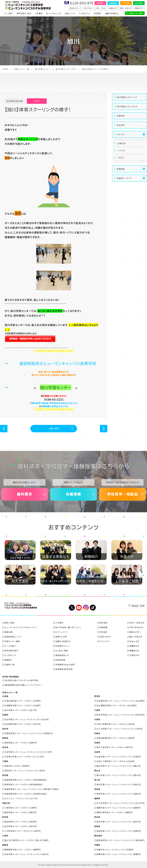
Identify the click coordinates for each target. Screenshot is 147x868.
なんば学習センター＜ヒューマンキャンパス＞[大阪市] (120, 729)
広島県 (97, 752)
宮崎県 (97, 826)
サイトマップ (105, 641)
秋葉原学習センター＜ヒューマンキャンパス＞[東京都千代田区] (32, 789)
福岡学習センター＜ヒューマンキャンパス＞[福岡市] (119, 808)
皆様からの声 (61, 637)
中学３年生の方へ (137, 627)
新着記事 (121, 169)
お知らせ (122, 143)
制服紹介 (9, 660)
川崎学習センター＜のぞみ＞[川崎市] (21, 808)
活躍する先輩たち (112, 13)
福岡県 (97, 798)
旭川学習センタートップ (127, 97)
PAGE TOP (138, 606)
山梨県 (5, 836)
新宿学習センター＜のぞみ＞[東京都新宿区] (24, 784)
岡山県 (97, 770)
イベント (122, 150)
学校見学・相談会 (122, 494)
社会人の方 (134, 641)
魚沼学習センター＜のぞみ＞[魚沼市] (21, 826)
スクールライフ (62, 632)
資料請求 (100, 3)
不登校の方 (134, 655)
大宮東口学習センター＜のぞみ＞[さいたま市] (24, 757)
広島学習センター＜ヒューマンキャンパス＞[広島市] (119, 757)
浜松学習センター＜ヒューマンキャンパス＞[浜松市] (27, 854)
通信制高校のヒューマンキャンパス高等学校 (58, 363)
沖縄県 (97, 845)
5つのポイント (85, 13)
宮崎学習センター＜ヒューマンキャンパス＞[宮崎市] (119, 831)
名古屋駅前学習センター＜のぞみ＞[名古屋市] (117, 705)
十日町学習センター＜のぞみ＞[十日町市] (23, 831)
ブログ (121, 157)
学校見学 (126, 3)
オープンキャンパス (54, 13)
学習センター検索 (136, 13)
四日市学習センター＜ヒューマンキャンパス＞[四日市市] (121, 715)
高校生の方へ (75, 8)
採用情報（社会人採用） (65, 665)
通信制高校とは (62, 655)
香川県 (97, 780)
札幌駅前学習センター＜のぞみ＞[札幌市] (23, 705)
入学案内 (39, 13)
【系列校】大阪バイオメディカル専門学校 (22, 680)
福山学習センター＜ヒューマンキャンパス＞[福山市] (119, 766)
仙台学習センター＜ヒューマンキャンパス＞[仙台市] (27, 719)
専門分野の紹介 (11, 651)
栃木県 (5, 729)
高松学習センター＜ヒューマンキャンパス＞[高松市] (119, 784)
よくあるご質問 (62, 651)
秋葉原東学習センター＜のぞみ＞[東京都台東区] (26, 794)
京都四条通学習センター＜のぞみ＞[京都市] (116, 738)
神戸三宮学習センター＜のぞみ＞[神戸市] (115, 747)
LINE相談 (139, 3)
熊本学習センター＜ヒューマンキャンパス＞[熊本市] (119, 822)
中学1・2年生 (100, 8)
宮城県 (5, 715)
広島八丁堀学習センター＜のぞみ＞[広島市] (116, 761)
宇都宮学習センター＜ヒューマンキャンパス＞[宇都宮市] (29, 733)
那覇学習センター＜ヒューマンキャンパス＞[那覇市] (119, 854)
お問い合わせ (105, 637)
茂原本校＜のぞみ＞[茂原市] (17, 766)
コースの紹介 (10, 646)
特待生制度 (60, 660)
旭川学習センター (42, 69)
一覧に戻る (54, 428)
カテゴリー (121, 134)
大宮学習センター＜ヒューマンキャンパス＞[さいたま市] (28, 752)
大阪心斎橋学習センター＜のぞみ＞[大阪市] (116, 724)
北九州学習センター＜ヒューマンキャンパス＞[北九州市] (121, 803)
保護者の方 (113, 8)
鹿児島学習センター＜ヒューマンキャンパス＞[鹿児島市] (121, 840)
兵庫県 (97, 743)
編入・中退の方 (126, 8)
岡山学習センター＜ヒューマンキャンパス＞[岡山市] (119, 775)
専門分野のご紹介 (24, 13)
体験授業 (113, 3)
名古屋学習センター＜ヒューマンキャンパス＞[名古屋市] (121, 701)
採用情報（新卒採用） (64, 669)
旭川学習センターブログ (66, 69)
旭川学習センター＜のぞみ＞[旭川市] (21, 710)
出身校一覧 (10, 665)
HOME (5, 69)
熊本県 (97, 817)
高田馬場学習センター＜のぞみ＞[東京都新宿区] (26, 780)
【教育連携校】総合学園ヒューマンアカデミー (24, 685)
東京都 (5, 775)
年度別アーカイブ (124, 178)
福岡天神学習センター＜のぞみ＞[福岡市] (115, 812)
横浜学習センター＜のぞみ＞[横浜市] (21, 812)
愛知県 (97, 696)
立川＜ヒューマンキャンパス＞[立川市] (21, 798)
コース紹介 (9, 13)
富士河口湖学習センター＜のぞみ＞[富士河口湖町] (27, 840)
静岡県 (5, 845)
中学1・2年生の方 (137, 623)
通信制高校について (13, 637)
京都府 (97, 733)
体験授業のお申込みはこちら (55, 406)
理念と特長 (9, 623)
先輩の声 (121, 116)
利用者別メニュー (63, 646)
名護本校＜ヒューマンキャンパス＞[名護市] (115, 850)
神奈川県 (6, 803)
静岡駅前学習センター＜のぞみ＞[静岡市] (23, 850)
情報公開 (9, 632)
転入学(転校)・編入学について (68, 627)
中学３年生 (88, 8)
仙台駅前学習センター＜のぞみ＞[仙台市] (23, 724)
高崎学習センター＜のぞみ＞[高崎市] (21, 743)
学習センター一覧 (21, 69)
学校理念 (97, 13)
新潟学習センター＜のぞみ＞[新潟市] (21, 822)
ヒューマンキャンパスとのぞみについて (21, 627)
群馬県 (5, 738)
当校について (70, 13)
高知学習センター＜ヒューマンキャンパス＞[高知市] (119, 794)
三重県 (97, 710)
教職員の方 (139, 8)
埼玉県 (5, 747)
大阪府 (97, 719)
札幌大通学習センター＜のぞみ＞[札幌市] (23, 701)
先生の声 (121, 125)
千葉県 (5, 761)
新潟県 (5, 817)
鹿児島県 (98, 836)
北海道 (5, 696)
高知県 (97, 789)
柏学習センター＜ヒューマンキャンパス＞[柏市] (25, 770)
